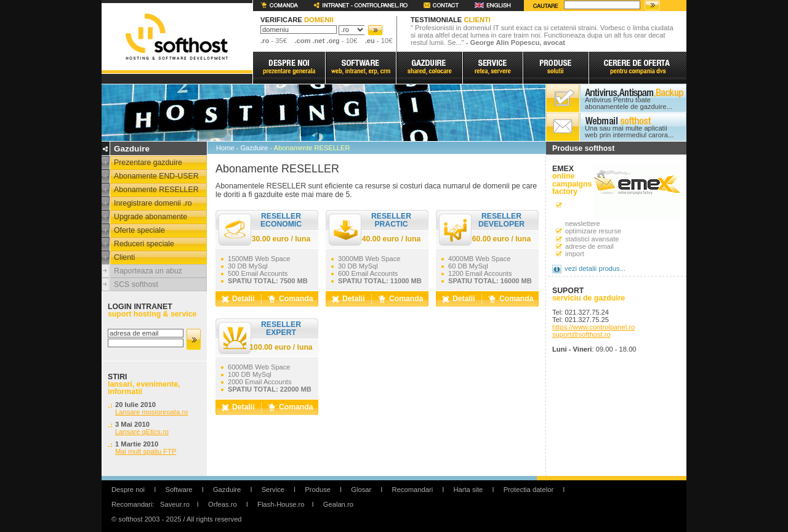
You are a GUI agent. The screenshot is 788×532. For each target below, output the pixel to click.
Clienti (124, 257)
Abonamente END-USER (156, 176)
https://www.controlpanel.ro (593, 327)
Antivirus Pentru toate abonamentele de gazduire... (629, 103)
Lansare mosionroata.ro (151, 412)
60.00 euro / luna (502, 239)
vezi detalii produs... (595, 268)
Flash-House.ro (281, 504)
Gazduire (254, 148)
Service (273, 490)
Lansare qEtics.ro (142, 432)
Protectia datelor (529, 490)
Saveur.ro (175, 504)
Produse (318, 490)
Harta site (468, 490)
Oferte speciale (139, 230)
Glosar (361, 490)
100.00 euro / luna (281, 347)
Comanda (296, 299)
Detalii (243, 299)
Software (179, 490)
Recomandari (413, 490)
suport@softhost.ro (581, 334)
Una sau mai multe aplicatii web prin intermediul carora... (629, 132)
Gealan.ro (338, 504)
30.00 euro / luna (281, 239)
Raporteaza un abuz (148, 271)
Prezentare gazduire (148, 163)
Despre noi (128, 490)
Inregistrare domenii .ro (153, 203)
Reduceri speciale (144, 244)
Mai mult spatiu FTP (146, 451)
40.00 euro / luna (392, 239)
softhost (176, 37)
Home (225, 148)
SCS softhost (136, 284)
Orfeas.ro (223, 504)
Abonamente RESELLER (156, 190)
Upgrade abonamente (151, 217)
